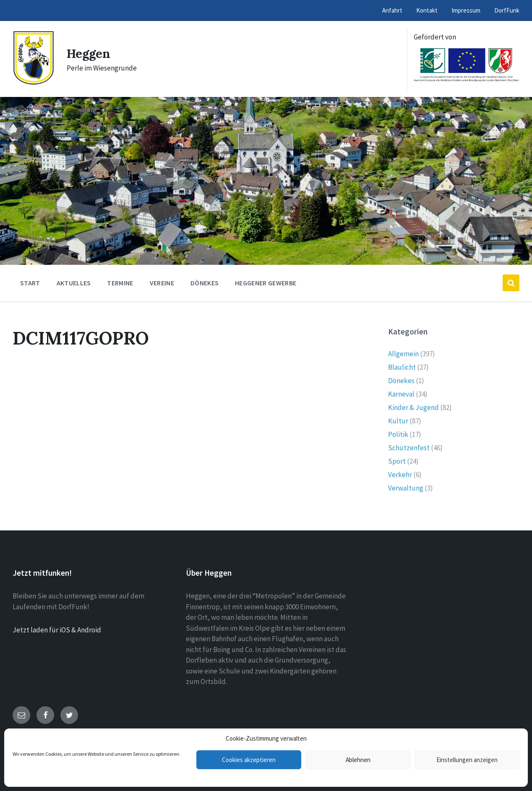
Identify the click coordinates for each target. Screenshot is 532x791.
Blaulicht (402, 367)
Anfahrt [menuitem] (392, 10)
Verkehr (400, 475)
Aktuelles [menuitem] (74, 283)
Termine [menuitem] (120, 283)
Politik (398, 434)
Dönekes (401, 381)
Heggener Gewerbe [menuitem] (266, 283)
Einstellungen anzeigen (467, 760)
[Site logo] (33, 83)
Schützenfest (409, 448)
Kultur (398, 421)
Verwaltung (406, 488)
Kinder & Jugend (413, 407)
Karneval (401, 394)
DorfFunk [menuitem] (507, 10)
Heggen (89, 53)
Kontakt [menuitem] (427, 10)
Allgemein (403, 354)
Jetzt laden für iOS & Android (57, 630)
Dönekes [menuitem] (205, 283)
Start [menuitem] (30, 283)
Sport (397, 461)
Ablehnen (358, 760)
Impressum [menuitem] (466, 10)
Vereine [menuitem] (162, 283)
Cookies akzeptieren (249, 760)
